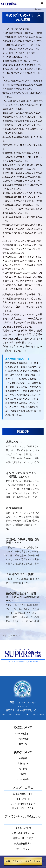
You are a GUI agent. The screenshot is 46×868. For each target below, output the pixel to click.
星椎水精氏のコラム (23, 794)
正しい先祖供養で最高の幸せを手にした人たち (23, 806)
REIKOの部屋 (23, 799)
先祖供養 (23, 758)
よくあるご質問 (23, 828)
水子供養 (23, 769)
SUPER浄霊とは (23, 734)
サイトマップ (23, 849)
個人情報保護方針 (23, 844)
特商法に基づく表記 (23, 838)
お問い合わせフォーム (23, 833)
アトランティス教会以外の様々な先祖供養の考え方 (23, 662)
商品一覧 (23, 744)
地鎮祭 (23, 774)
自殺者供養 (23, 764)
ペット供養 (23, 779)
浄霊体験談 (23, 739)
